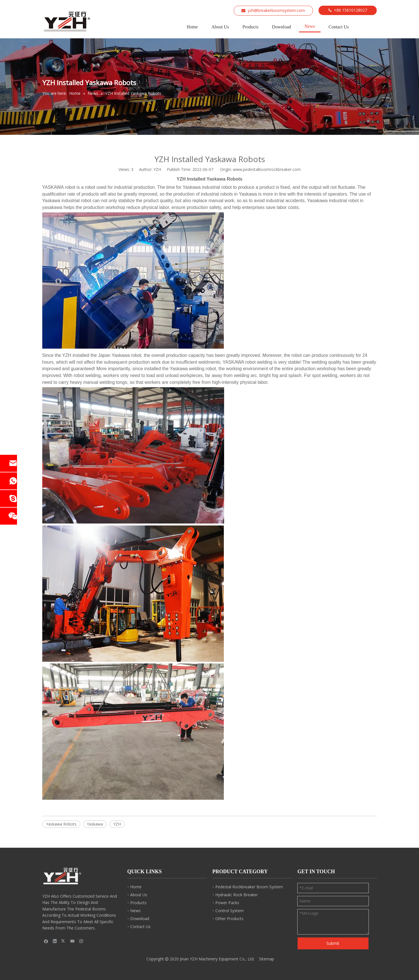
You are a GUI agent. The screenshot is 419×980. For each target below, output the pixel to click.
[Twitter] (64, 941)
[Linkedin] (55, 941)
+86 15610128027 (350, 10)
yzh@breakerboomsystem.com (276, 10)
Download (140, 919)
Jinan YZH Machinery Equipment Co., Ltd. (217, 959)
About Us (139, 895)
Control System (229, 911)
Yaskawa (95, 824)
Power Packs (227, 903)
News (135, 911)
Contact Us (140, 926)
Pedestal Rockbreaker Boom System (249, 887)
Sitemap (267, 959)
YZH (117, 824)
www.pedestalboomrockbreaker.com (267, 169)
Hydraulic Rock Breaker (237, 895)
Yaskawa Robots (61, 824)
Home (136, 887)
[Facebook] (46, 941)
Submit (333, 943)
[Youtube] (72, 941)
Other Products (229, 919)
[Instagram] (81, 941)
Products (138, 903)
